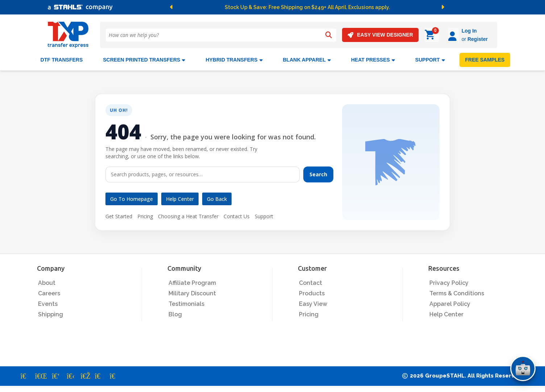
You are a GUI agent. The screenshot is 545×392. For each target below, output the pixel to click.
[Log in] (433, 35)
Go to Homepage (132, 198)
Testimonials (186, 303)
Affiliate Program (192, 282)
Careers (49, 292)
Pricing (145, 215)
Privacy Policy (449, 282)
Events (48, 303)
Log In (449, 31)
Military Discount (192, 292)
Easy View (313, 303)
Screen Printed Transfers (144, 59)
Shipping (51, 313)
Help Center (180, 198)
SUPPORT (430, 59)
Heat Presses (373, 59)
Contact (311, 282)
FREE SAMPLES (485, 59)
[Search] (329, 35)
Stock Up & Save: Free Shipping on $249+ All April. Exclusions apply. (307, 7)
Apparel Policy (450, 303)
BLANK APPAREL (307, 59)
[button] (205, 7)
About (47, 282)
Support (264, 215)
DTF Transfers (62, 59)
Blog (175, 313)
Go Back (217, 198)
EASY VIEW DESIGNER (380, 35)
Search (318, 173)
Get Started (119, 215)
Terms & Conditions (457, 292)
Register (457, 39)
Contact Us (237, 215)
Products (312, 292)
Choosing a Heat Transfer (188, 215)
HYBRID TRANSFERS (234, 59)
